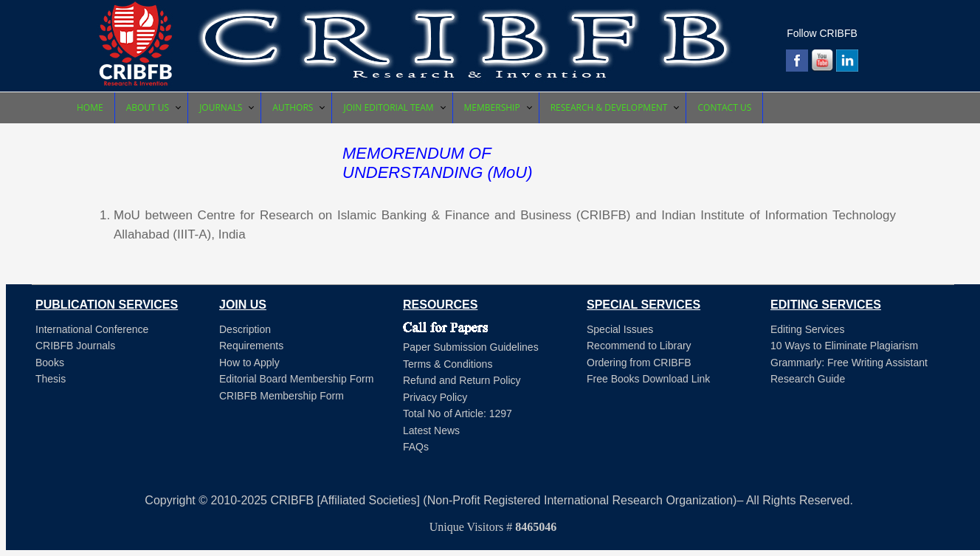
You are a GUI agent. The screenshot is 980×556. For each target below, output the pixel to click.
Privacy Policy (435, 397)
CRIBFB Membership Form (282, 396)
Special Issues (620, 329)
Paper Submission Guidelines (471, 347)
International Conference (92, 329)
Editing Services (807, 329)
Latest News (431, 430)
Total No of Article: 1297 (458, 413)
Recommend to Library (639, 346)
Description (245, 329)
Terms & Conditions (448, 364)
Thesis (51, 379)
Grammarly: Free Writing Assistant (849, 363)
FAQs (416, 447)
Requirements (251, 346)
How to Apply (249, 363)
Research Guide (808, 379)
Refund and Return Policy (462, 380)
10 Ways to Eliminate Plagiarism (844, 346)
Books (50, 363)
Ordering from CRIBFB (639, 363)
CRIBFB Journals (75, 346)
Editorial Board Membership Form (296, 379)
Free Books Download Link (648, 379)
